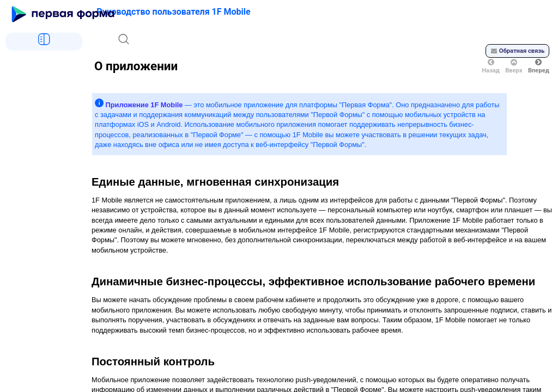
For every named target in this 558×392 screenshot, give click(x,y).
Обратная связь (518, 51)
